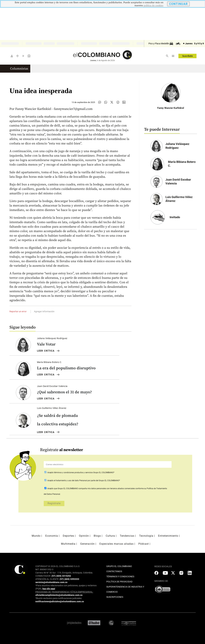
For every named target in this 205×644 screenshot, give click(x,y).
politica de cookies (153, 6)
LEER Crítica (49, 351)
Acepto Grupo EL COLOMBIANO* (81, 473)
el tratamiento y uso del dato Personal (70, 481)
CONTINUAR (178, 4)
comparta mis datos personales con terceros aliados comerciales (107, 489)
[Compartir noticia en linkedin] (124, 102)
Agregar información (44, 311)
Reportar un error (18, 311)
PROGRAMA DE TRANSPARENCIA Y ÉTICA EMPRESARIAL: (64, 592)
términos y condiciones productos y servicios (74, 473)
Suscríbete (187, 56)
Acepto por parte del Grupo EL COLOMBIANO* (83, 481)
